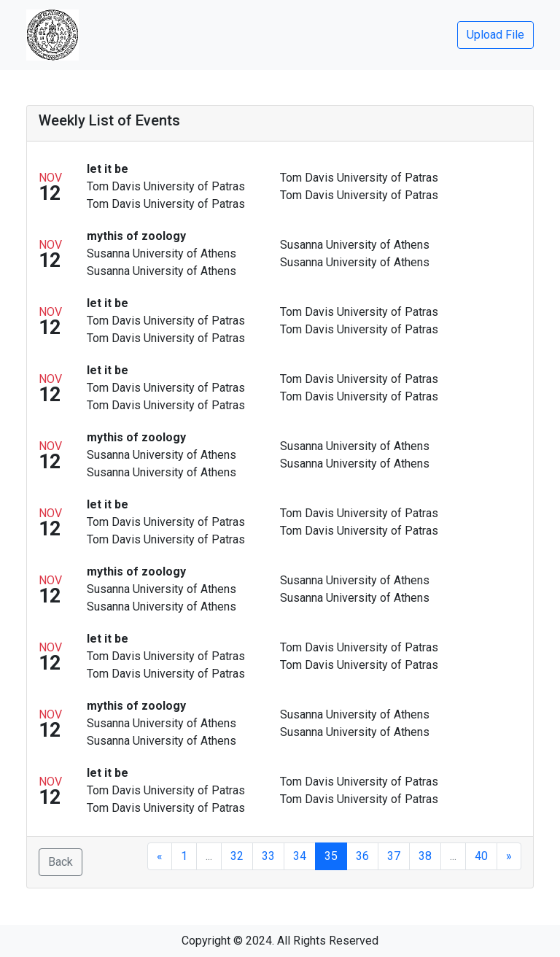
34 (300, 856)
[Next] (509, 856)
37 (394, 856)
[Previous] (160, 856)
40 (481, 856)
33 (268, 856)
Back (61, 862)
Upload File (495, 35)
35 (331, 856)
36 (362, 856)
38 (425, 856)
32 (237, 856)
